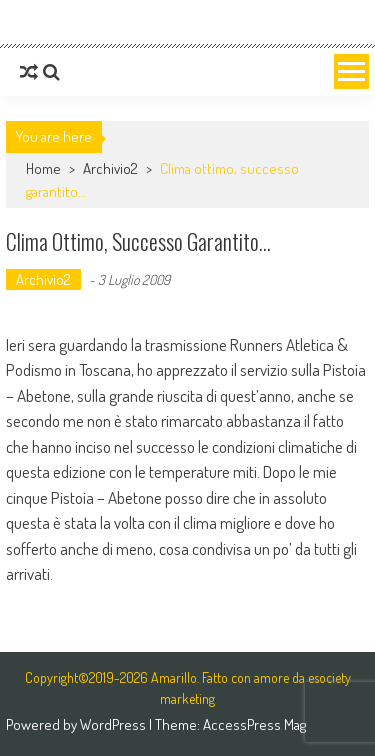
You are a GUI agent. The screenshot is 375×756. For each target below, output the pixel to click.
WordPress (114, 724)
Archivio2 (110, 168)
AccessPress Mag (254, 724)
